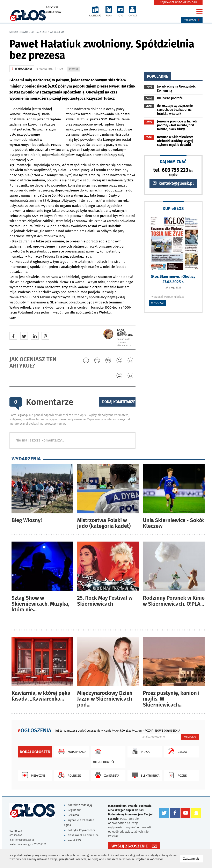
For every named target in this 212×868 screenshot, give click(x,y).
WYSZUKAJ (157, 303)
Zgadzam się (193, 858)
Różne (176, 775)
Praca (140, 751)
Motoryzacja (71, 751)
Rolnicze (69, 775)
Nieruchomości (104, 755)
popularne (157, 76)
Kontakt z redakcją (80, 805)
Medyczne (33, 775)
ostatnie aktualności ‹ (124, 344)
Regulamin (75, 810)
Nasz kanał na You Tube (83, 835)
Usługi (177, 751)
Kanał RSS (74, 840)
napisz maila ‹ (124, 339)
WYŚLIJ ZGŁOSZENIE (130, 846)
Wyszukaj (192, 20)
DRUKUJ (74, 69)
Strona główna (19, 32)
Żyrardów (54, 12)
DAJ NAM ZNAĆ (173, 162)
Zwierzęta (106, 775)
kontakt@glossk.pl (173, 183)
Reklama (73, 815)
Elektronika (144, 775)
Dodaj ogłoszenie (36, 752)
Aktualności (39, 32)
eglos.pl (52, 7)
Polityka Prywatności (81, 830)
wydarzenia (57, 32)
